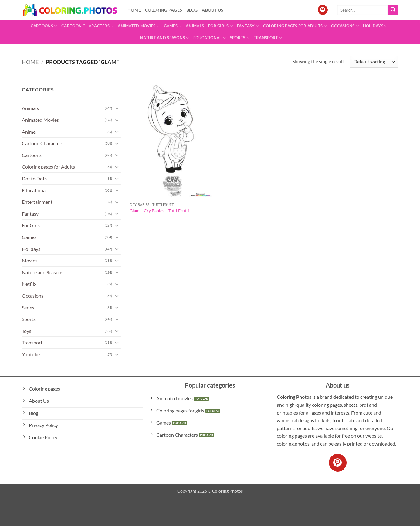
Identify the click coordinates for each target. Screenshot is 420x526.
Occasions (345, 26)
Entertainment (37, 202)
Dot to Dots (34, 178)
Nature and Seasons (164, 38)
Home (134, 10)
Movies (30, 260)
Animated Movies (139, 26)
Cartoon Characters (87, 26)
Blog (192, 10)
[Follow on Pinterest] (323, 10)
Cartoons (44, 26)
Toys (27, 331)
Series (28, 307)
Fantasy (248, 26)
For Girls (220, 26)
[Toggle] (117, 108)
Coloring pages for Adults (295, 26)
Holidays (375, 26)
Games (173, 26)
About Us (213, 10)
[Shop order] (374, 62)
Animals (195, 26)
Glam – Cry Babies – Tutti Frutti (159, 211)
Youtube (31, 354)
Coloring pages (164, 10)
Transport (268, 38)
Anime (29, 132)
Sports (240, 38)
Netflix (29, 284)
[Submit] (393, 10)
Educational (210, 38)
